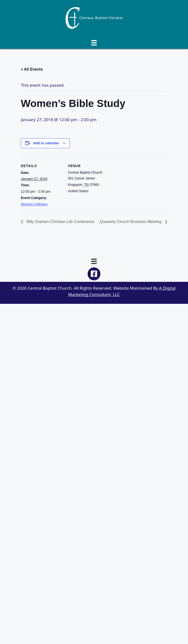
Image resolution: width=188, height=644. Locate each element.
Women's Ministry (34, 204)
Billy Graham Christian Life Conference (60, 222)
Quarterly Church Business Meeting (131, 222)
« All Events (32, 69)
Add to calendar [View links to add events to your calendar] (46, 143)
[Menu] (94, 42)
